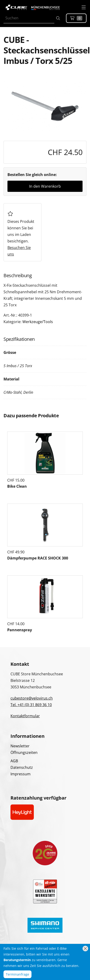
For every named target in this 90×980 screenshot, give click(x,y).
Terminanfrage (17, 974)
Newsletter (20, 746)
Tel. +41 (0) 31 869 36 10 (31, 705)
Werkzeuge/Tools (38, 322)
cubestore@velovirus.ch (32, 698)
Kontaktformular (25, 716)
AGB (14, 761)
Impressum (21, 774)
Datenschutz (22, 767)
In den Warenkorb (45, 186)
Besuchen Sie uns (19, 251)
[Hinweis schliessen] (85, 949)
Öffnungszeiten (24, 752)
